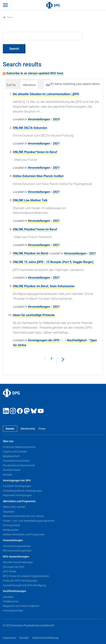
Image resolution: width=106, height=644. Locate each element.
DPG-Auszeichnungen (16, 557)
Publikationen (11, 601)
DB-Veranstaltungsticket (17, 551)
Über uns (8, 441)
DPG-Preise (9, 571)
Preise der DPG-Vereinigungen (20, 581)
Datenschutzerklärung (45, 638)
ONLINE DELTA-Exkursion (30, 128)
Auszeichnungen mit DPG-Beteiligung (24, 585)
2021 (56, 143)
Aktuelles (8, 597)
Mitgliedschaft (11, 456)
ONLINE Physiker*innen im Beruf (35, 152)
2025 (56, 119)
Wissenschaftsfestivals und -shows (23, 516)
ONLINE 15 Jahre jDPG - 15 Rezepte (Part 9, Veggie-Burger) (53, 262)
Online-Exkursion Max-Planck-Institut (38, 176)
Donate (10, 429)
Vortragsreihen (12, 525)
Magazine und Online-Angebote (21, 606)
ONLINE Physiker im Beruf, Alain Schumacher (44, 286)
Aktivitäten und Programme (19, 501)
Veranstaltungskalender (17, 546)
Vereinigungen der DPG (43, 340)
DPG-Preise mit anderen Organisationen (26, 576)
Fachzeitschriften (13, 611)
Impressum (9, 638)
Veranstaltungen (39, 119)
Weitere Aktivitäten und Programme (23, 534)
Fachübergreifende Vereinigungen (22, 491)
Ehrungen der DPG (14, 567)
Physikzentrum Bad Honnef (19, 465)
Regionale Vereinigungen (17, 495)
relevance (29, 85)
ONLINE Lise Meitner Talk (30, 200)
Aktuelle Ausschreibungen (18, 562)
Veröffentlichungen (14, 591)
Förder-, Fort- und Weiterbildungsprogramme (29, 521)
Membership (28, 429)
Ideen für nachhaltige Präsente (34, 315)
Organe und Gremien (15, 452)
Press (42, 429)
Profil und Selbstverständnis (19, 447)
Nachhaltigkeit (76, 340)
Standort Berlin (12, 470)
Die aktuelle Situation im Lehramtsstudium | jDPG (46, 94)
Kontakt (8, 475)
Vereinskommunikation (16, 461)
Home (8, 17)
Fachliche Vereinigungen (17, 486)
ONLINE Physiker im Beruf (31, 253)
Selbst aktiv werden (14, 507)
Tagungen (9, 512)
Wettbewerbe (11, 530)
